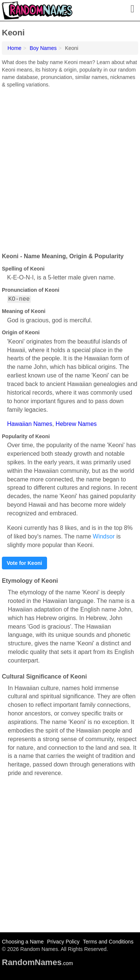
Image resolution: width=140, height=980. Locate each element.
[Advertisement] (70, 167)
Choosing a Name (23, 942)
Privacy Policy (63, 942)
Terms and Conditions (108, 942)
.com (38, 963)
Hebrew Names (76, 424)
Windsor (104, 536)
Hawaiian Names (30, 424)
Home (14, 48)
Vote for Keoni (24, 563)
